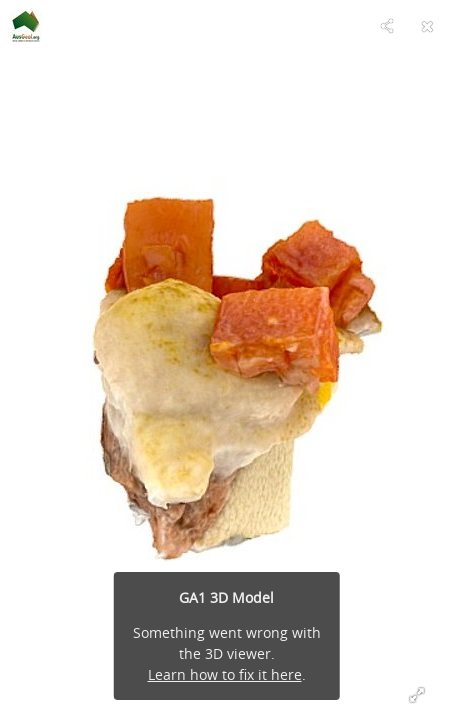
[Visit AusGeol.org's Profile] (26, 26)
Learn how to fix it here (225, 674)
